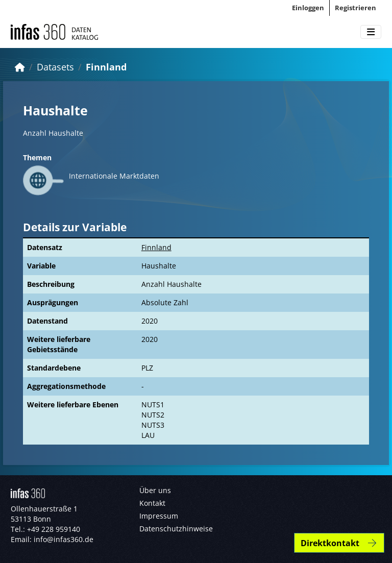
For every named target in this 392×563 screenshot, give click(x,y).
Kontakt (152, 503)
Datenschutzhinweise (176, 529)
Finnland (106, 67)
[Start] (20, 67)
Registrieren (356, 8)
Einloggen (308, 8)
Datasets (55, 67)
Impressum (159, 516)
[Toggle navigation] (371, 32)
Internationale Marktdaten (114, 176)
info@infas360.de (64, 539)
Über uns (155, 490)
